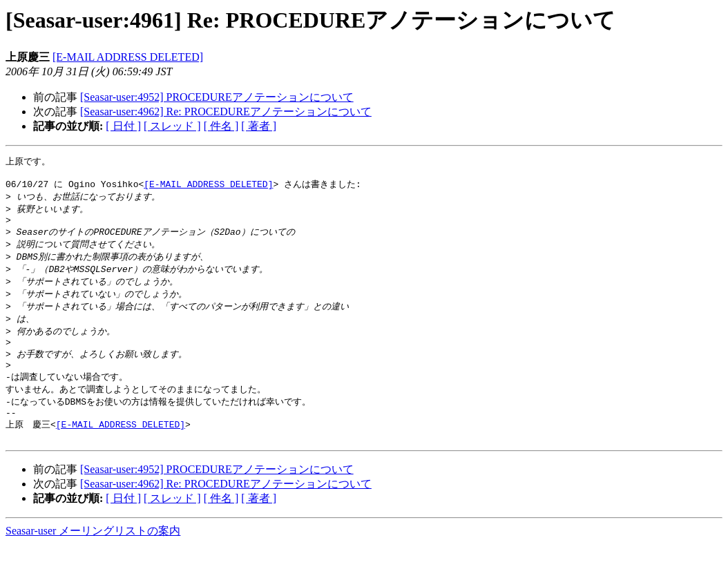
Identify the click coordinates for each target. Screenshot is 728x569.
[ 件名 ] (221, 126)
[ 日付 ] (123, 126)
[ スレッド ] (172, 126)
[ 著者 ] (259, 126)
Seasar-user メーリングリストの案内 (93, 556)
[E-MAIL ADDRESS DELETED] (128, 57)
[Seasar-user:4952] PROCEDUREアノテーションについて (217, 97)
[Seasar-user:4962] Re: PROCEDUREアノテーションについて (226, 112)
